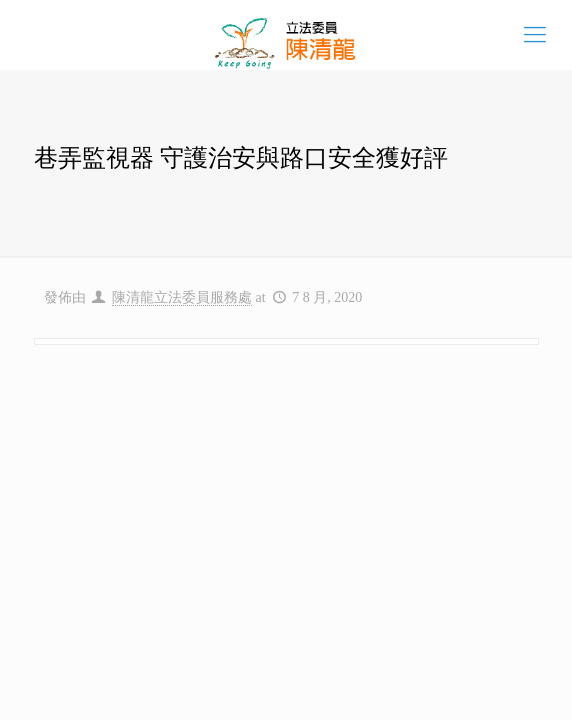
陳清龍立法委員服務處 (182, 297)
